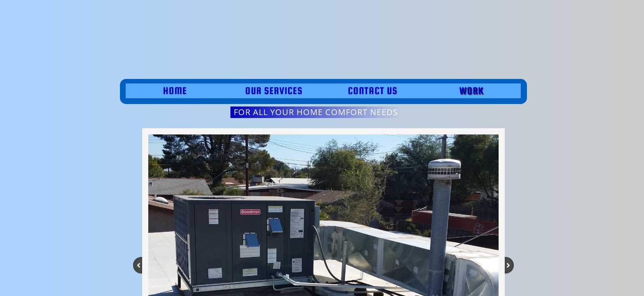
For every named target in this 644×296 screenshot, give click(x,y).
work (471, 91)
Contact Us (373, 91)
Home (175, 91)
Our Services (274, 91)
